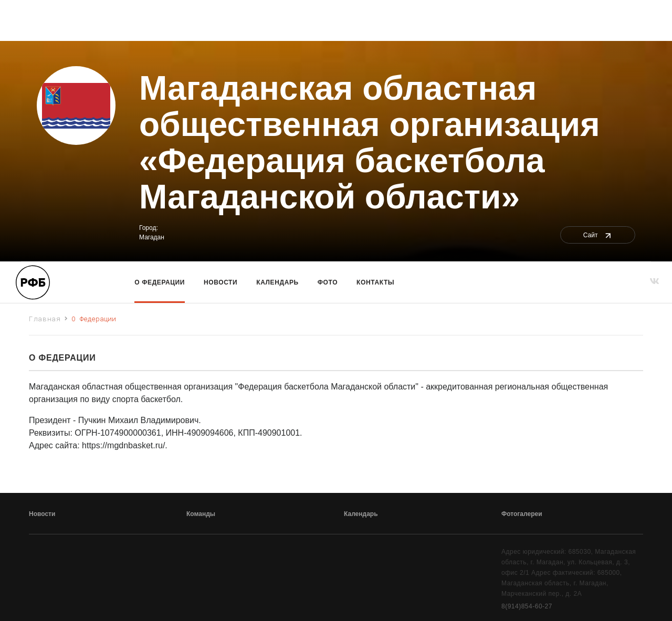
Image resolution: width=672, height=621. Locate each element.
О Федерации (160, 282)
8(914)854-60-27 (527, 606)
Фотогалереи (522, 514)
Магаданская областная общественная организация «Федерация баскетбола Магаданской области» (369, 143)
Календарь (277, 282)
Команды (201, 514)
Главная (45, 319)
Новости (220, 282)
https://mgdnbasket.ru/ (123, 445)
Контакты (375, 282)
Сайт (598, 235)
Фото (328, 282)
